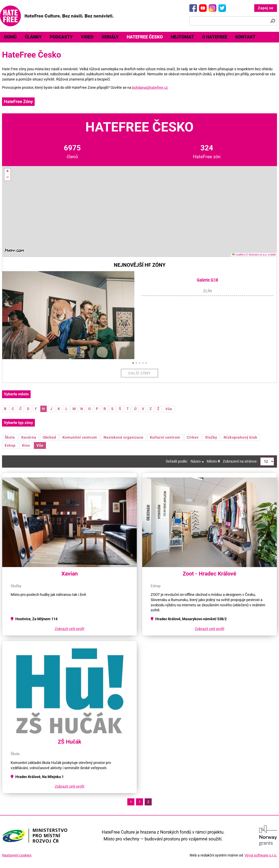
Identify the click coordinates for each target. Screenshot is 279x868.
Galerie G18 (207, 280)
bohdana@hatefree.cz (150, 87)
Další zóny (139, 373)
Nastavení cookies (17, 855)
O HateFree (215, 37)
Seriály (110, 37)
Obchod (49, 437)
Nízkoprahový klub (240, 437)
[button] (7, 172)
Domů (10, 37)
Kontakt (245, 37)
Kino (26, 445)
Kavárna (29, 437)
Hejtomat (182, 37)
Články (33, 37)
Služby (211, 437)
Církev (193, 437)
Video (87, 37)
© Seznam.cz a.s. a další (261, 255)
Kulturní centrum (165, 437)
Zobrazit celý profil (69, 629)
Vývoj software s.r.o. (261, 855)
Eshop (10, 445)
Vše (169, 409)
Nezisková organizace (123, 437)
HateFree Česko (145, 37)
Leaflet (238, 255)
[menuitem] (10, 37)
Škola (10, 437)
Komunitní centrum (80, 437)
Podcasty (61, 37)
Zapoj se (266, 8)
